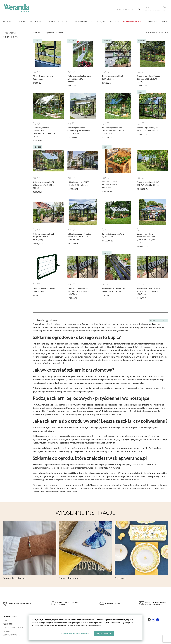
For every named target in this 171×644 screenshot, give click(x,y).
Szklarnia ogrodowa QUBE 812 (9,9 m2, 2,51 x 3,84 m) (148, 183)
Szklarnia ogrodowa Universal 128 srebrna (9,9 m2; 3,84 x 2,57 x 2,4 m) (44, 132)
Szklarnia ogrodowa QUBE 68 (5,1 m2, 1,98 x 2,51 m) (148, 129)
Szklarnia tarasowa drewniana (110, 186)
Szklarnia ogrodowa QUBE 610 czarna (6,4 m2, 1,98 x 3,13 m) (43, 185)
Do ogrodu (36, 22)
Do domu (21, 22)
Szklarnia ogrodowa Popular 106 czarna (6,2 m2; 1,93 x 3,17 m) (148, 79)
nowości (8, 22)
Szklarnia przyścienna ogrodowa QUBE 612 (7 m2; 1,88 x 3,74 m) (79, 130)
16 (39, 33)
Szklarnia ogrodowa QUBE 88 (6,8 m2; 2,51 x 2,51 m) (78, 183)
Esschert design (109, 182)
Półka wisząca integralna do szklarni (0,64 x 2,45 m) (114, 290)
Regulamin (8, 624)
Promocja (152, 22)
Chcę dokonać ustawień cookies (74, 633)
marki (165, 22)
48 (46, 33)
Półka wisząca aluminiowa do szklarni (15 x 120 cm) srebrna (79, 79)
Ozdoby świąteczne (83, 22)
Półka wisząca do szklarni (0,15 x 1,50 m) (43, 77)
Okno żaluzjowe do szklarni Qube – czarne (44, 290)
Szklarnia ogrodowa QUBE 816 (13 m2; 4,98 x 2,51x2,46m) (43, 237)
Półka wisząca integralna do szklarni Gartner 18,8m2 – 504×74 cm (79, 291)
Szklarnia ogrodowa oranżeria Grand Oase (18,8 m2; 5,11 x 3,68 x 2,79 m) (146, 238)
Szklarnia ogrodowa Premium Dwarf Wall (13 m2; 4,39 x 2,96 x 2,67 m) (79, 237)
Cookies (7, 631)
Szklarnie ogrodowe (58, 22)
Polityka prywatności (13, 628)
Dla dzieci (114, 22)
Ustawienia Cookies (12, 635)
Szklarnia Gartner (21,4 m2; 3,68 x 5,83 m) (113, 235)
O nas (5, 620)
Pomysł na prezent (133, 22)
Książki (101, 22)
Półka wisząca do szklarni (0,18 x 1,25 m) (113, 77)
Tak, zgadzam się (104, 633)
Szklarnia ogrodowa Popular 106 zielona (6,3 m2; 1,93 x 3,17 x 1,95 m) (114, 130)
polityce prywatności (96, 625)
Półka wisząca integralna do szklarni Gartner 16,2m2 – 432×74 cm (148, 291)
